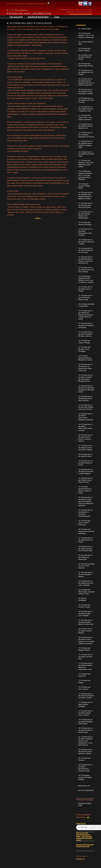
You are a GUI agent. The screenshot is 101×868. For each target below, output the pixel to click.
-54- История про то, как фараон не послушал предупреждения (86, 513)
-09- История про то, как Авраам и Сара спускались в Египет (86, 92)
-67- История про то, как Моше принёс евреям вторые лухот (86, 622)
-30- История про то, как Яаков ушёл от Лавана (86, 289)
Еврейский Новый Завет (38, 17)
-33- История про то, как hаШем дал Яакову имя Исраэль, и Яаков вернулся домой (86, 315)
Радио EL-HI (81, 824)
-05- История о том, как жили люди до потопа (85, 57)
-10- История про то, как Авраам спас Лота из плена (86, 100)
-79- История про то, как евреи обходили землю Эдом (86, 722)
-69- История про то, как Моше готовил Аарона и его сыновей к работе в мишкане (86, 640)
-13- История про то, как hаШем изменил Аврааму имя (86, 126)
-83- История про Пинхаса (84, 759)
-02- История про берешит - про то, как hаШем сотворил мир (86, 35)
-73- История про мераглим (84, 675)
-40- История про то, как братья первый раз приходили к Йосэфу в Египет (86, 378)
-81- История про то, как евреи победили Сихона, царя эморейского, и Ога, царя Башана (86, 741)
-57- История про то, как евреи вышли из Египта (86, 540)
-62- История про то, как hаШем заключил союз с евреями (86, 583)
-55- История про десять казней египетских (84, 523)
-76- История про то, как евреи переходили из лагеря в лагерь (86, 696)
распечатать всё (84, 786)
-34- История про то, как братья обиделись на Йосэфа (86, 325)
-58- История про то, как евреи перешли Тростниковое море (86, 549)
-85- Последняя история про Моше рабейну (85, 777)
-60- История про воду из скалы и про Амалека (86, 566)
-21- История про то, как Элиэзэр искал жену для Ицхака (86, 205)
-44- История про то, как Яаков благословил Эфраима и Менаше (86, 417)
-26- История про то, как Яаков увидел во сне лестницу (86, 250)
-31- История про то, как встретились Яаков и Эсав (86, 298)
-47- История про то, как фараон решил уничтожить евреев (86, 448)
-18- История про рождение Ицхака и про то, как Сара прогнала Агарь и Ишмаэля (85, 175)
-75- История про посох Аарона (84, 688)
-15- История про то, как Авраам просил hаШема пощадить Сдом (86, 144)
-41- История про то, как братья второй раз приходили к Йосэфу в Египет (86, 389)
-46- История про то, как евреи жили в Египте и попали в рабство (86, 438)
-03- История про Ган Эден (86, 43)
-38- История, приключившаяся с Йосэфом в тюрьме (85, 358)
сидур (57, 17)
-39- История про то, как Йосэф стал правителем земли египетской (86, 367)
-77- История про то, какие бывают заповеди (86, 704)
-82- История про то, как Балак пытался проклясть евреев (86, 752)
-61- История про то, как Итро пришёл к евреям (86, 574)
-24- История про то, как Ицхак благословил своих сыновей (86, 232)
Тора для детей (16, 17)
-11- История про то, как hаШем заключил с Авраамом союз (86, 109)
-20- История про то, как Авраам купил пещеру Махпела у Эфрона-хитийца (86, 196)
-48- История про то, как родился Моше (86, 455)
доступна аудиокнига (86, 790)
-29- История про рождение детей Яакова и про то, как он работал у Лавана (86, 279)
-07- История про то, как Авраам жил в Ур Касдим (86, 72)
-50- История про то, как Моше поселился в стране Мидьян (86, 472)
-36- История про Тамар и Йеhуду (84, 342)
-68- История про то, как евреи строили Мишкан (86, 631)
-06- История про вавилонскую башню (86, 65)
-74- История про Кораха (84, 681)
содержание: (81, 25)
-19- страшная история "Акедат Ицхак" (84, 186)
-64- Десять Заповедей (82, 599)
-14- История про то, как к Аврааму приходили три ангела (86, 135)
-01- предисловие (85, 29)
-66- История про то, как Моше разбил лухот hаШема (86, 614)
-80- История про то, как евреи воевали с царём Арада (86, 730)
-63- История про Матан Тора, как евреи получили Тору (86, 592)
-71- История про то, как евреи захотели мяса (86, 657)
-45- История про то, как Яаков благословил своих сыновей (86, 427)
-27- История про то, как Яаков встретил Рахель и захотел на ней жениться (86, 260)
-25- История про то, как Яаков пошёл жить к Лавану (86, 242)
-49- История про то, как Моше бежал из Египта (86, 463)
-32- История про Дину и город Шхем (86, 305)
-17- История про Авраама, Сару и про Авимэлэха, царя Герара (86, 164)
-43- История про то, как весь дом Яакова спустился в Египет (86, 407)
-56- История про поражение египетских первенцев (86, 531)
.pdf (88, 817)
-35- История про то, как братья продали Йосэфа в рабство (86, 334)
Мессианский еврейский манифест (81, 14)
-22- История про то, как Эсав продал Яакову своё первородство (86, 215)
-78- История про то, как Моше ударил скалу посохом (86, 713)
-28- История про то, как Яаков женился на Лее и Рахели (86, 270)
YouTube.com (80, 859)
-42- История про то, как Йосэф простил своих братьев (86, 398)
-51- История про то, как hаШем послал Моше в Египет (86, 480)
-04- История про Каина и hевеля (84, 49)
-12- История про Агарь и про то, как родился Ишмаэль (85, 117)
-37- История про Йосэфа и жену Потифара (84, 349)
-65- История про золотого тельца (84, 606)
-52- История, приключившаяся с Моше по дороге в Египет (85, 490)
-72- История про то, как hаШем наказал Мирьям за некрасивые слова (86, 666)
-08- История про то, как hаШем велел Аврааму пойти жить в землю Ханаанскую (86, 82)
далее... (38, 218)
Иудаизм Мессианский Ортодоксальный (85, 846)
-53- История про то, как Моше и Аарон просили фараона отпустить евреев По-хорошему (86, 501)
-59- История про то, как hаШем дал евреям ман (86, 557)
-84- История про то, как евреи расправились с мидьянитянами (86, 768)
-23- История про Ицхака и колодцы (85, 223)
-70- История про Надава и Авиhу (84, 649)
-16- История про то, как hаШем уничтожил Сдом (86, 154)
